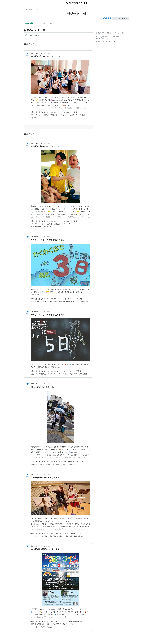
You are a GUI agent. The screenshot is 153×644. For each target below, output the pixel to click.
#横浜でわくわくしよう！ (39, 112)
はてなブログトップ (102, 38)
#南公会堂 (72, 464)
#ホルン (64, 224)
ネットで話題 (41, 23)
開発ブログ (120, 36)
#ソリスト (79, 299)
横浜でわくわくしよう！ (38, 53)
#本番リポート (64, 115)
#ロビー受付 (74, 115)
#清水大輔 (54, 115)
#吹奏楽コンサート (56, 112)
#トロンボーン (36, 536)
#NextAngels (73, 224)
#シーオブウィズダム (80, 462)
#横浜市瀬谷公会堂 (76, 621)
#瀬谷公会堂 (83, 374)
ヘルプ (113, 36)
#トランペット (69, 299)
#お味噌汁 (34, 118)
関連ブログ (53, 23)
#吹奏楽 (52, 462)
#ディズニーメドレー (38, 224)
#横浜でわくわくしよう (39, 371)
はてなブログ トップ (31, 9)
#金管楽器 (73, 536)
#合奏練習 (64, 464)
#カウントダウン (43, 302)
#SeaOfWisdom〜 (37, 227)
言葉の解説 (29, 23)
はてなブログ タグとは (103, 36)
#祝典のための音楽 (71, 112)
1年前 (48, 53)
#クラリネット (61, 462)
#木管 (70, 462)
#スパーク (48, 227)
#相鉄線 (49, 627)
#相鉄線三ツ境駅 (63, 536)
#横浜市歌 (74, 374)
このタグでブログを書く (121, 18)
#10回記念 (83, 115)
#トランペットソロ (67, 624)
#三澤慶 (46, 115)
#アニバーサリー (62, 621)
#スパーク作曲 (76, 533)
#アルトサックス (36, 115)
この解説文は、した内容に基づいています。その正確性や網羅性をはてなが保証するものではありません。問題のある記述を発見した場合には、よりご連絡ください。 (34, 36)
